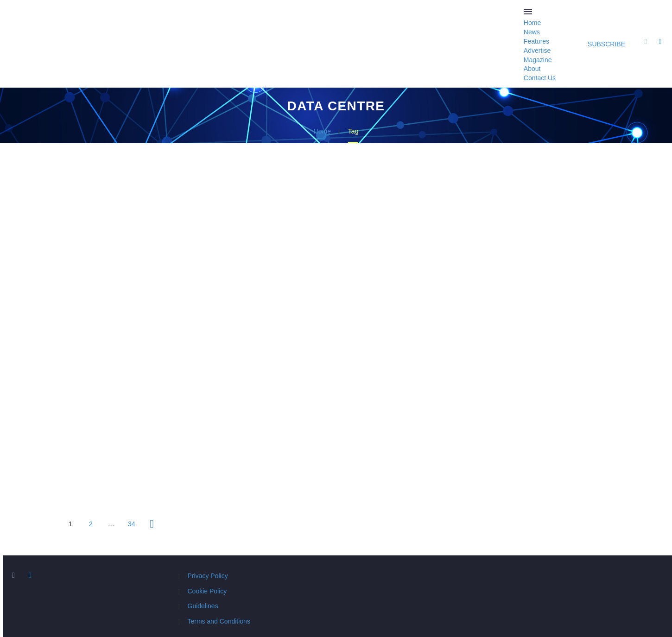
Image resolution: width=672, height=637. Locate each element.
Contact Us (540, 78)
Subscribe (606, 44)
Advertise (537, 51)
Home (532, 23)
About (532, 69)
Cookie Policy (207, 591)
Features (536, 41)
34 (132, 524)
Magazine (538, 60)
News (532, 32)
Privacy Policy (208, 576)
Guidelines (203, 606)
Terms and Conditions (219, 621)
